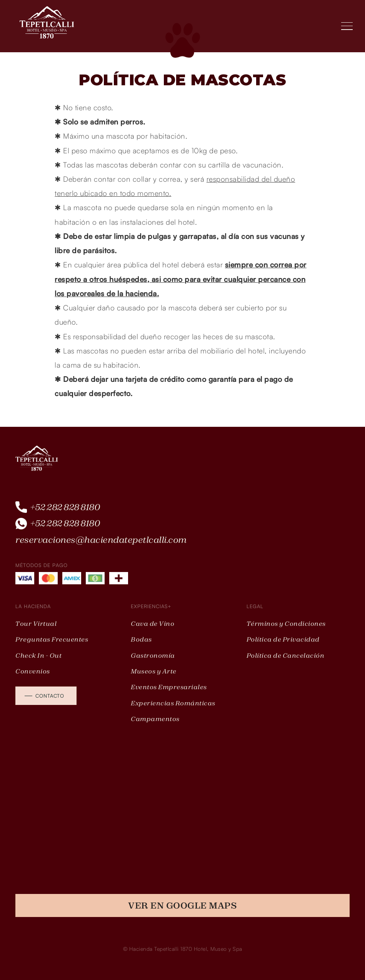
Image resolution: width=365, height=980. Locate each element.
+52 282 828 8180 (65, 507)
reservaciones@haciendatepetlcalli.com (101, 540)
